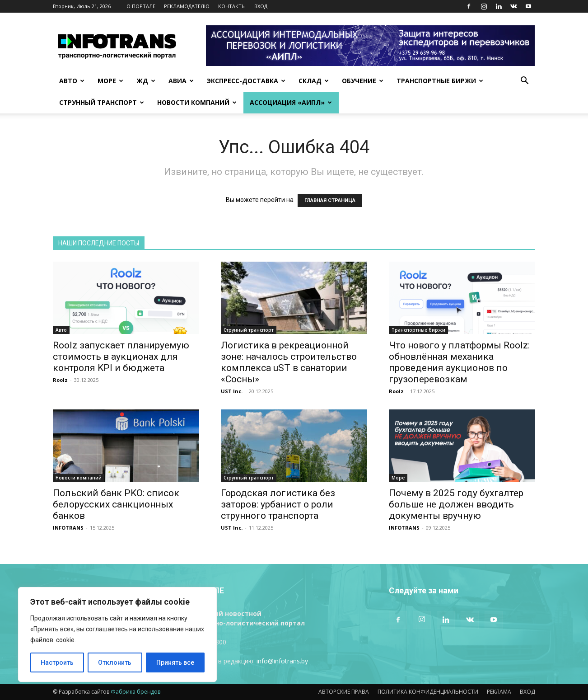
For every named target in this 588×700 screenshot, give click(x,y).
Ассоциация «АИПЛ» (291, 102)
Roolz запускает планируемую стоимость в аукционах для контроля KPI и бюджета (121, 357)
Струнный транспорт (102, 102)
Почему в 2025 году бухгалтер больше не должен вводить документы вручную (456, 504)
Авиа (181, 81)
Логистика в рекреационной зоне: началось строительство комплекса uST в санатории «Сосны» (289, 362)
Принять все (175, 662)
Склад (314, 81)
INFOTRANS (68, 528)
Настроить (57, 662)
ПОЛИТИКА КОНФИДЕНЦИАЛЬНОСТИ (428, 692)
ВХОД (261, 6)
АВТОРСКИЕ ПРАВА (344, 692)
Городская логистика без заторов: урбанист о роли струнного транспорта (278, 504)
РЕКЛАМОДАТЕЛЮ (187, 6)
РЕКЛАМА (499, 692)
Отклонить (115, 662)
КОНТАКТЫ (232, 6)
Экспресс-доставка (246, 81)
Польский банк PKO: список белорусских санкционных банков (116, 504)
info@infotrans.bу (282, 661)
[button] (524, 82)
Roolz (60, 380)
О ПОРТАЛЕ (141, 6)
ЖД (146, 81)
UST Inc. (232, 391)
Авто (72, 81)
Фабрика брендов (135, 692)
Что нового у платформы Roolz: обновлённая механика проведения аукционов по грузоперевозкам (459, 362)
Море (110, 81)
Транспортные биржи (440, 81)
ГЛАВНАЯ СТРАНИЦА (330, 200)
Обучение (363, 81)
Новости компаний (197, 102)
